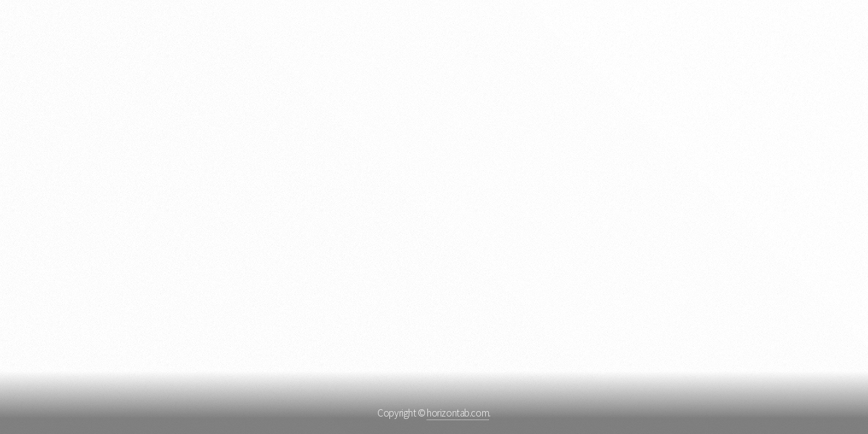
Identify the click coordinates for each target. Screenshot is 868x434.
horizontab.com (458, 413)
